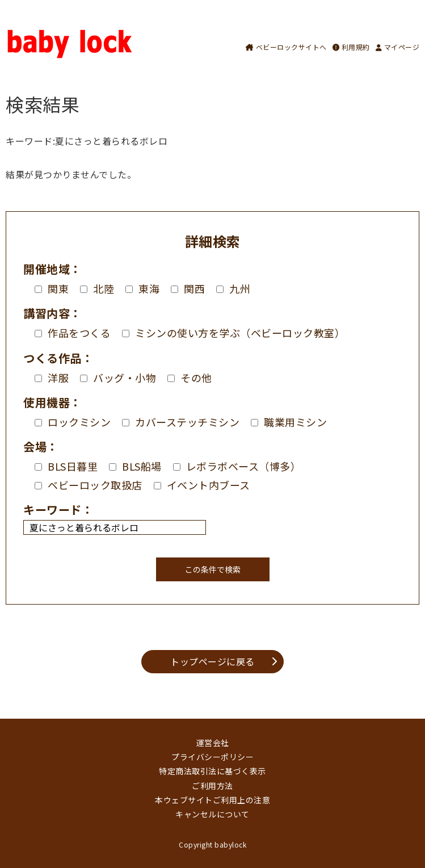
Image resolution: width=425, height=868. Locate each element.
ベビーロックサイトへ (286, 47)
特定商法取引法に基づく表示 (212, 771)
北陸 (97, 288)
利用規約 (351, 47)
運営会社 (213, 743)
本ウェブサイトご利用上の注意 (212, 800)
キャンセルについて (212, 814)
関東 (52, 288)
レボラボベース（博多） (237, 466)
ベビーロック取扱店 (89, 485)
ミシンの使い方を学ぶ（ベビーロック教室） (233, 333)
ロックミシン (73, 422)
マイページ (398, 47)
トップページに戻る (212, 661)
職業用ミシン (289, 422)
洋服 (52, 378)
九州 (233, 288)
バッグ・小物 (118, 378)
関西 (188, 288)
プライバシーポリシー (212, 757)
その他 (190, 378)
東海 (142, 288)
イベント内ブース (202, 485)
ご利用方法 (212, 786)
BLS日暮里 (66, 466)
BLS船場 (135, 466)
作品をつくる (73, 333)
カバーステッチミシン (181, 422)
